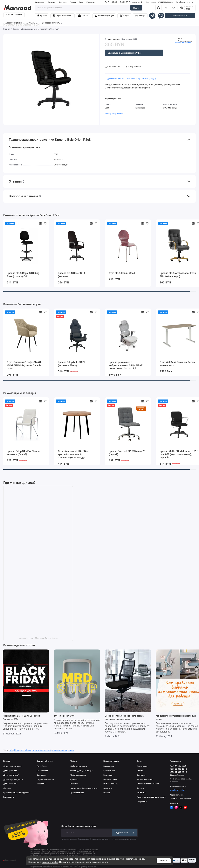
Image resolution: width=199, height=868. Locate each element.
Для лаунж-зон (10, 784)
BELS (180, 38)
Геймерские (9, 797)
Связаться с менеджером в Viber (125, 53)
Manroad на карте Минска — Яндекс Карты (38, 638)
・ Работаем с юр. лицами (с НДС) (140, 79)
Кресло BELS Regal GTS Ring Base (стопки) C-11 (23, 275)
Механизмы (109, 766)
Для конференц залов (13, 779)
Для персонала (10, 771)
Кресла (42, 16)
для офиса (26, 750)
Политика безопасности (148, 784)
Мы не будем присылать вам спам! (79, 826)
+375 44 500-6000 (159, 2)
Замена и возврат (145, 779)
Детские (7, 788)
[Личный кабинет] (158, 8)
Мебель (83, 16)
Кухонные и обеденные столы (84, 788)
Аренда (140, 16)
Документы (142, 801)
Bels (11, 750)
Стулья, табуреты (62, 16)
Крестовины (109, 771)
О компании (39, 2)
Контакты (90, 2)
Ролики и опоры (111, 784)
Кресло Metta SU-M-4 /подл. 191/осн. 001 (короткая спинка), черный (179, 454)
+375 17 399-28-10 (178, 772)
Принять (164, 861)
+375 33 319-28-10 (178, 769)
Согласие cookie (50, 862)
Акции (124, 16)
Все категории (14, 15)
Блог (81, 2)
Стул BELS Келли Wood (122, 273)
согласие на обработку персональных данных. (117, 839)
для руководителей (41, 750)
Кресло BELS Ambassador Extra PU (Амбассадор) (178, 275)
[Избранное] (174, 8)
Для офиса (42, 766)
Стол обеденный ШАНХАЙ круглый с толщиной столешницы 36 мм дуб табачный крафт (73, 455)
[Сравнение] (166, 8)
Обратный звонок (177, 775)
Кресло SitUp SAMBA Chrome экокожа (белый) (24, 453)
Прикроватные (77, 793)
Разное (107, 793)
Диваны (74, 779)
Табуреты (41, 784)
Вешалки (74, 784)
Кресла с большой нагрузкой (16, 793)
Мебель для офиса (78, 766)
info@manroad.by (185, 2)
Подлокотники (110, 779)
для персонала (59, 750)
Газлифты (108, 775)
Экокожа (107, 788)
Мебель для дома (78, 775)
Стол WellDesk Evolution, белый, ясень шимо (178, 364)
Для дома (41, 775)
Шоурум (140, 788)
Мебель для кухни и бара (81, 771)
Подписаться (125, 833)
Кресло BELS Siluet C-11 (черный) (72, 275)
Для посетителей (11, 775)
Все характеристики (114, 114)
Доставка (62, 2)
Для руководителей (12, 766)
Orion (17, 750)
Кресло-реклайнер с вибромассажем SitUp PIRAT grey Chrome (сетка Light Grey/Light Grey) (126, 365)
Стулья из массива (45, 779)
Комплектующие (104, 16)
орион (71, 750)
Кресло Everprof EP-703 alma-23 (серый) (127, 453)
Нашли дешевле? (183, 43)
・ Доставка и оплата (115, 79)
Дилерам (51, 2)
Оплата (73, 2)
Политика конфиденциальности (151, 797)
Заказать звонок (180, 16)
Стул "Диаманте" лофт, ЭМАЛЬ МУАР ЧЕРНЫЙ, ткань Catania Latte (25, 365)
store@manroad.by (177, 790)
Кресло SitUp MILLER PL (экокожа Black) (72, 364)
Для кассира (42, 771)
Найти (136, 8)
